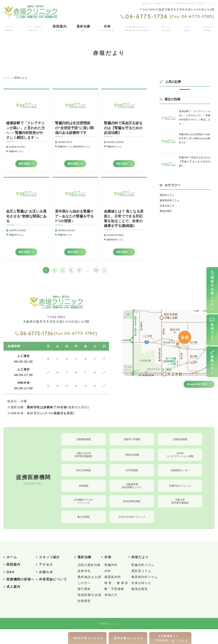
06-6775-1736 (34, 337)
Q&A (187, 28)
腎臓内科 (111, 580)
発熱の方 (111, 610)
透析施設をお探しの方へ (89, 595)
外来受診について (53, 594)
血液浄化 (84, 586)
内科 (108, 586)
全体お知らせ (168, 206)
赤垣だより (140, 572)
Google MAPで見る (191, 389)
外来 (107, 28)
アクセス (167, 28)
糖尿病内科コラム (84, 147)
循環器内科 (113, 592)
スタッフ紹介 (34, 28)
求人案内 (13, 602)
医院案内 (60, 28)
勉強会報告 (166, 211)
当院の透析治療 (89, 580)
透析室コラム (168, 195)
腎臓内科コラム (17, 151)
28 (96, 274)
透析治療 (83, 28)
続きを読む (25, 165)
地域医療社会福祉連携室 (89, 613)
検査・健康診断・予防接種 (116, 601)
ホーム (9, 28)
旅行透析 (84, 604)
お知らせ (208, 28)
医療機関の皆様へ (137, 28)
